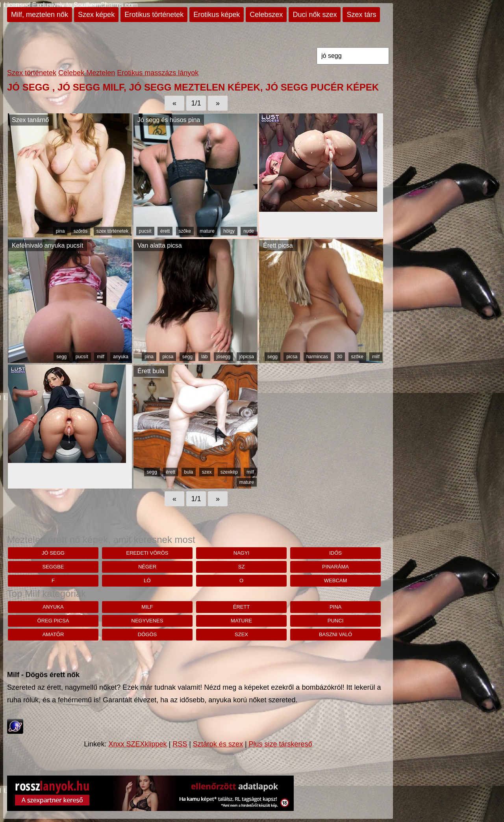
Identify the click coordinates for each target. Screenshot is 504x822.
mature (207, 231)
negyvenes (147, 621)
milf (101, 357)
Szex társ (361, 15)
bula (189, 472)
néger (147, 567)
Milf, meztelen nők (40, 15)
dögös (147, 634)
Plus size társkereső (281, 744)
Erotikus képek (217, 15)
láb (204, 357)
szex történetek (112, 231)
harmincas (317, 357)
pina (60, 231)
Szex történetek (32, 73)
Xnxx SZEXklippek (137, 744)
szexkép (229, 472)
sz (242, 567)
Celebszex (266, 15)
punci (335, 621)
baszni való (335, 634)
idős (335, 553)
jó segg (53, 553)
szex (207, 472)
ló (147, 580)
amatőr (53, 634)
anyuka (121, 357)
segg (61, 357)
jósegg (223, 357)
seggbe (53, 567)
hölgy (229, 231)
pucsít (145, 231)
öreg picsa (53, 621)
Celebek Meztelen (87, 73)
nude (249, 231)
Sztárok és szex (218, 744)
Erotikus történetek (154, 15)
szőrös (81, 231)
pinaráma (335, 567)
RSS (180, 744)
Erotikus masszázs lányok (158, 73)
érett (165, 231)
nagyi (241, 553)
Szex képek (96, 15)
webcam (336, 580)
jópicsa (247, 357)
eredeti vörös (147, 553)
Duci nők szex (315, 15)
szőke (185, 231)
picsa (168, 357)
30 (340, 357)
